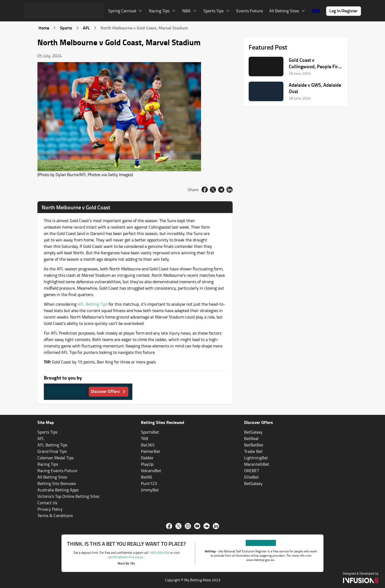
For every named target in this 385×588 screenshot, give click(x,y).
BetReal (251, 438)
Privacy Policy (50, 509)
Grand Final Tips (52, 451)
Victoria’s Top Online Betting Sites (68, 496)
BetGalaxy (253, 432)
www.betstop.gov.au (261, 560)
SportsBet (150, 432)
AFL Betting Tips (93, 304)
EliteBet (251, 477)
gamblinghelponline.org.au (126, 557)
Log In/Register (344, 11)
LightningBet (256, 458)
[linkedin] (230, 190)
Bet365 (148, 445)
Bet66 (147, 477)
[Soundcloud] (207, 526)
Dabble (147, 458)
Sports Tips (47, 432)
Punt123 (149, 483)
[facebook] (205, 190)
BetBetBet (254, 445)
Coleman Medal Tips (55, 458)
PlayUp (147, 464)
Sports (66, 28)
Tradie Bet (253, 451)
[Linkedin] (216, 526)
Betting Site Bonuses (57, 483)
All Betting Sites (52, 477)
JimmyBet (150, 490)
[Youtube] (197, 526)
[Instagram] (188, 526)
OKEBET (252, 471)
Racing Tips (48, 464)
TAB (145, 438)
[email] (221, 190)
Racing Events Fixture (57, 471)
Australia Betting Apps (58, 490)
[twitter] (213, 190)
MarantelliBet (257, 464)
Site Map (46, 422)
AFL (86, 28)
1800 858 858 (160, 553)
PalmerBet (151, 451)
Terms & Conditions (55, 515)
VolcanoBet (151, 471)
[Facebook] (169, 526)
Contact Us (47, 503)
